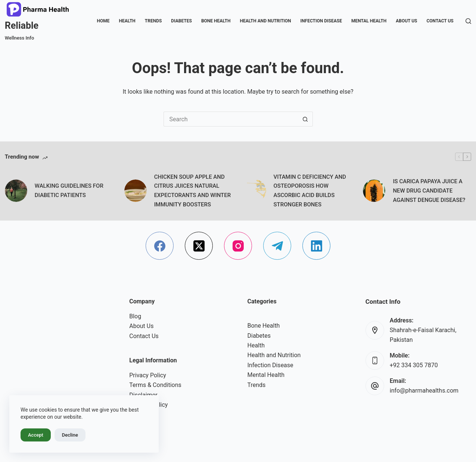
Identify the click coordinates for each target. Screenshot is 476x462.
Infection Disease (321, 21)
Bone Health (216, 21)
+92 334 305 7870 (414, 365)
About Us (406, 21)
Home (103, 21)
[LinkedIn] (316, 246)
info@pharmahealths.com (424, 391)
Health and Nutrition (265, 21)
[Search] (468, 21)
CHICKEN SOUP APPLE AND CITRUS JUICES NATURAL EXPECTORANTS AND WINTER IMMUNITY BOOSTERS (193, 191)
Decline (70, 435)
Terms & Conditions (155, 385)
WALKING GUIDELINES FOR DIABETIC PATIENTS (69, 191)
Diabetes (181, 21)
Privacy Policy (148, 375)
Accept (36, 435)
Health (127, 21)
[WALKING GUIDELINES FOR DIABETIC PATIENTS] (16, 191)
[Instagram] (238, 246)
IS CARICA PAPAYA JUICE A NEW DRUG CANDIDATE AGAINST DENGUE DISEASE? (429, 191)
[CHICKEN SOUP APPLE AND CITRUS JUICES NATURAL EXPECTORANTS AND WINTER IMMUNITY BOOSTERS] (136, 191)
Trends (153, 21)
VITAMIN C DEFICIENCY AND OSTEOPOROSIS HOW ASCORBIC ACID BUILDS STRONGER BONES (310, 191)
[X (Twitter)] (199, 246)
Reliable (22, 26)
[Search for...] (231, 119)
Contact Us (440, 21)
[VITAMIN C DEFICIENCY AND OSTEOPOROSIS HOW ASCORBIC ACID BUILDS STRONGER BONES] (255, 191)
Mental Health (369, 21)
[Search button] (305, 119)
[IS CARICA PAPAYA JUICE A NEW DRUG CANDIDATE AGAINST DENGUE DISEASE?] (374, 191)
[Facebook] (160, 246)
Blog (135, 316)
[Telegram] (277, 246)
